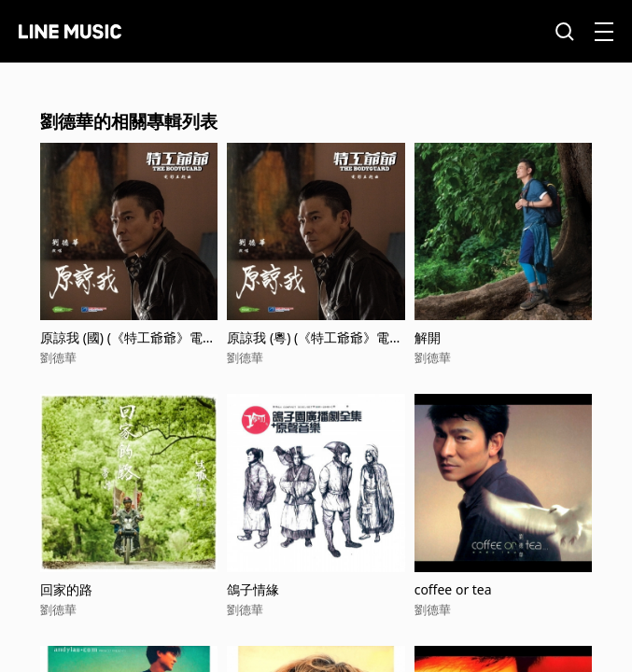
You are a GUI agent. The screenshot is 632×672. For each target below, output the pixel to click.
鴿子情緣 (253, 589)
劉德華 (58, 357)
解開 (428, 337)
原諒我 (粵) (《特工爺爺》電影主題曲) (315, 337)
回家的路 (66, 589)
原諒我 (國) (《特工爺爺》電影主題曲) (128, 337)
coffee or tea (453, 589)
